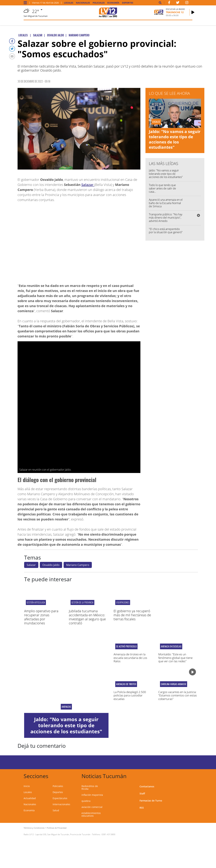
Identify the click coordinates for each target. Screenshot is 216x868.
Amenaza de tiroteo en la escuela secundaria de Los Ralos (130, 658)
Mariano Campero (78, 565)
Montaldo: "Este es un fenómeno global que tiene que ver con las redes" (175, 658)
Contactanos (147, 786)
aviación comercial (92, 807)
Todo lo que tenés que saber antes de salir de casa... (162, 188)
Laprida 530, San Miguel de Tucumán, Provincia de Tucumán (63, 834)
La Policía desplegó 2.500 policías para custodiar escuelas (130, 695)
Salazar (88, 185)
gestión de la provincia (82, 602)
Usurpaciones (123, 602)
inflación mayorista (92, 795)
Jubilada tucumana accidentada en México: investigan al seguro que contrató (87, 617)
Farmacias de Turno (151, 801)
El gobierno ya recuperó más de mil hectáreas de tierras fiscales (132, 615)
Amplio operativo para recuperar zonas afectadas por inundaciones (41, 617)
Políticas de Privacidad (57, 828)
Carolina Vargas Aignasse (174, 684)
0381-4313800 (108, 834)
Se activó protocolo (126, 646)
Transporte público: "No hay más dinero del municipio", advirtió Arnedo (166, 218)
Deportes (128, 3)
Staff (142, 793)
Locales (69, 3)
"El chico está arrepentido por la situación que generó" (166, 231)
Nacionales (83, 3)
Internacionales (61, 804)
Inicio (27, 786)
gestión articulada (36, 602)
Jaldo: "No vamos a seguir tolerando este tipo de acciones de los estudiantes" (175, 139)
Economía (113, 3)
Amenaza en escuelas (171, 646)
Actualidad (30, 798)
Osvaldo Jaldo (51, 565)
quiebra (86, 801)
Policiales (99, 3)
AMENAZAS (66, 707)
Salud (56, 810)
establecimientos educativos (91, 814)
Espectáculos (60, 798)
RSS (142, 808)
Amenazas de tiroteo (126, 684)
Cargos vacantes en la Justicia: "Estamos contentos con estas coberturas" (178, 695)
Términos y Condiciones (34, 828)
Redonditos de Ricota (90, 787)
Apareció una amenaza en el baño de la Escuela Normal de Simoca (166, 203)
